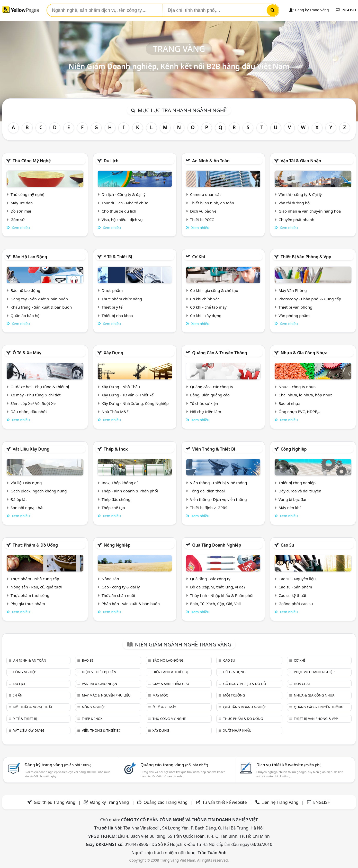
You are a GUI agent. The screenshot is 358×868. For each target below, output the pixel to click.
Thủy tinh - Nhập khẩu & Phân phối (222, 595)
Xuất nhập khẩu (237, 730)
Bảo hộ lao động (30, 257)
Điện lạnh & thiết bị (170, 672)
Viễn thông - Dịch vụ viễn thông (218, 499)
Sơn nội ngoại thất (27, 508)
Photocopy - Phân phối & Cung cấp (310, 299)
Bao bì (87, 660)
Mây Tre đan (22, 203)
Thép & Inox (116, 449)
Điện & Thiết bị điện (99, 672)
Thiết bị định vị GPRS (209, 508)
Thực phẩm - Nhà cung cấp (35, 579)
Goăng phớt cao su (296, 604)
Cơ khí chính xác (205, 299)
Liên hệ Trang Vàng (280, 802)
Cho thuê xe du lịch (119, 211)
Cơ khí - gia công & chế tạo (214, 290)
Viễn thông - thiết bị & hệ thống (218, 483)
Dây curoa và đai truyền (300, 491)
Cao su (287, 545)
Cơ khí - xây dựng (206, 316)
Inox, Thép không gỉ (120, 483)
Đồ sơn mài (21, 211)
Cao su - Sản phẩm (295, 587)
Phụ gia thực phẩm (28, 604)
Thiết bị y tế (112, 307)
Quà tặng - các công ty (210, 579)
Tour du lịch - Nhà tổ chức (125, 203)
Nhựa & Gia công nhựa (304, 353)
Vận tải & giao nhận (301, 161)
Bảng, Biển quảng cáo (210, 395)
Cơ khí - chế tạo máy (208, 307)
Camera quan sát (205, 194)
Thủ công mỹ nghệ (32, 161)
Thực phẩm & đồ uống (35, 545)
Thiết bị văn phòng (296, 307)
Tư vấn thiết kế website (225, 802)
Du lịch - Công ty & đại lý (124, 194)
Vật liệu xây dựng (31, 449)
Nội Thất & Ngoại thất (33, 707)
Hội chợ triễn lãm (206, 412)
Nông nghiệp (117, 545)
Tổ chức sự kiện (204, 403)
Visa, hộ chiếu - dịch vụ (122, 220)
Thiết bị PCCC (202, 220)
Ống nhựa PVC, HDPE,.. (299, 412)
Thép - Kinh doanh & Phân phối (130, 491)
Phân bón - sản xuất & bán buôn (131, 604)
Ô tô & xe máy (27, 353)
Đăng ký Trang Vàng (309, 10)
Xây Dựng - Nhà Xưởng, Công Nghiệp (135, 403)
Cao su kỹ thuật (293, 595)
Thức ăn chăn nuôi (118, 595)
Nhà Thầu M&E (115, 412)
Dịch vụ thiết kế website (289, 765)
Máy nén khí (290, 508)
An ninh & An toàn (211, 161)
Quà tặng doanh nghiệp (217, 545)
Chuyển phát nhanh (296, 220)
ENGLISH (346, 10)
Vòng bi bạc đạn (293, 499)
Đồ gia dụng (234, 672)
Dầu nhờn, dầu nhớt (29, 412)
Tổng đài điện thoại (207, 491)
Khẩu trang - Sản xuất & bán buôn (41, 307)
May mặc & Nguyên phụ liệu (106, 695)
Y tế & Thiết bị (118, 257)
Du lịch (111, 161)
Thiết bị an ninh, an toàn (212, 203)
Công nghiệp (294, 449)
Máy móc (160, 695)
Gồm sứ (18, 220)
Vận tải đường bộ (294, 203)
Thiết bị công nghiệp (297, 483)
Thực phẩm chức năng (122, 299)
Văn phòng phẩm (294, 316)
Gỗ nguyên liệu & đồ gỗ (245, 684)
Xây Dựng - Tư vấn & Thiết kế (128, 395)
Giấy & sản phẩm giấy (171, 684)
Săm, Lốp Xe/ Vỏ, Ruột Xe (33, 403)
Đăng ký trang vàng (58, 765)
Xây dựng (113, 353)
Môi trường (234, 695)
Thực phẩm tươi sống (30, 595)
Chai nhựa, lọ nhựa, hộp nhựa (306, 395)
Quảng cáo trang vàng (174, 765)
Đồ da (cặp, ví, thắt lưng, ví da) (217, 587)
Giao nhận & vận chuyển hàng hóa (310, 211)
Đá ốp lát (19, 499)
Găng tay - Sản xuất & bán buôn (39, 299)
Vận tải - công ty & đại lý (300, 194)
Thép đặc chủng (116, 499)
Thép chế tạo (113, 508)
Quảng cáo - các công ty (212, 387)
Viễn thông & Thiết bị (214, 449)
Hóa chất (302, 684)
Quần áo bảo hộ (25, 316)
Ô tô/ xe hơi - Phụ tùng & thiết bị (40, 387)
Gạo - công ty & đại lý (121, 587)
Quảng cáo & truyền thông (220, 353)
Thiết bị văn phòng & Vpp (306, 257)
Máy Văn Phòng (293, 290)
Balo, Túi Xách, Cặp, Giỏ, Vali (215, 604)
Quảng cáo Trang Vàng (165, 802)
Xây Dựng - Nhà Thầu (121, 387)
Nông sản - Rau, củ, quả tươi (36, 587)
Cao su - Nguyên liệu (297, 579)
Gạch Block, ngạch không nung (39, 491)
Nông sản (110, 579)
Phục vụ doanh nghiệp (314, 672)
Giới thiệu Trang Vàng (55, 802)
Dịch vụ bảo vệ (203, 211)
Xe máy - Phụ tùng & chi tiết (36, 395)
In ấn (18, 695)
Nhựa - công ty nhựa (297, 387)
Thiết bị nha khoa (117, 316)
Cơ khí (199, 257)
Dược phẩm (112, 290)
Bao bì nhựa (289, 403)
